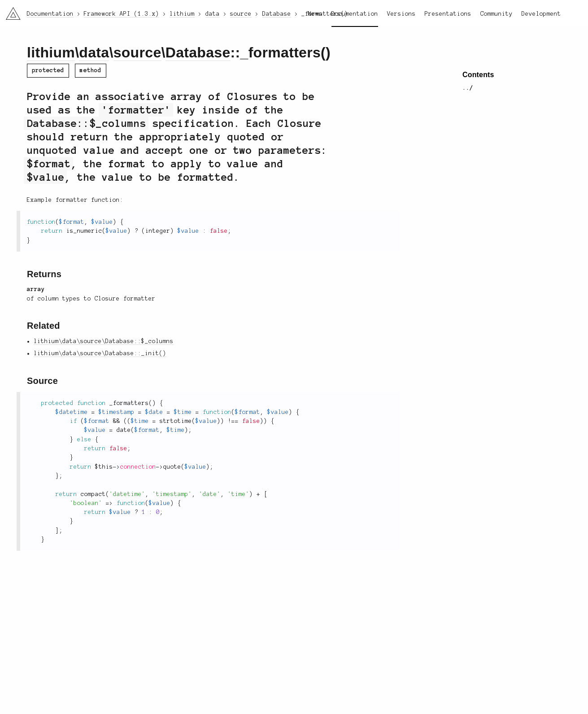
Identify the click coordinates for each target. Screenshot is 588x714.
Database (198, 52)
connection (138, 467)
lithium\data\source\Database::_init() (100, 353)
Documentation (355, 14)
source (137, 52)
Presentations (448, 14)
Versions (401, 14)
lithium (51, 52)
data (94, 52)
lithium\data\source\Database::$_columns (104, 341)
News (315, 14)
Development (541, 14)
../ (468, 88)
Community (497, 14)
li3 (10, 11)
